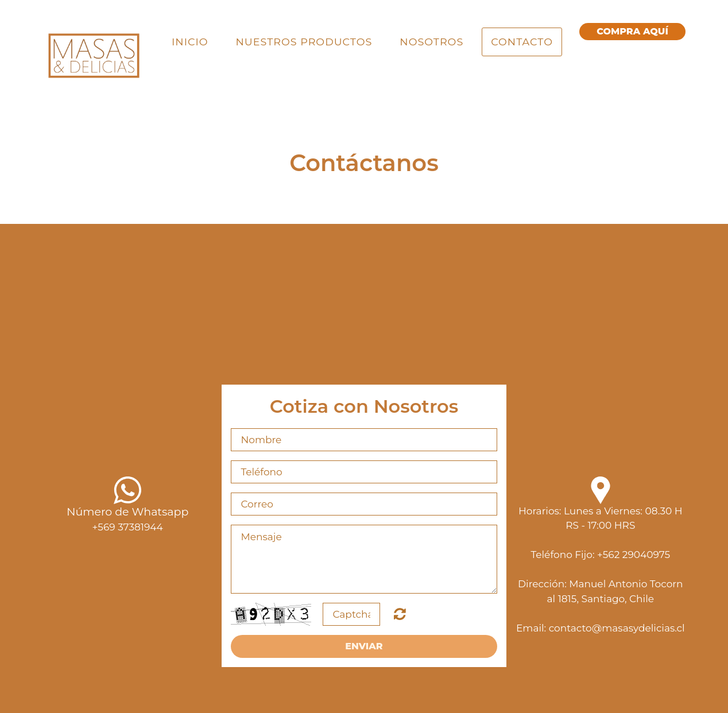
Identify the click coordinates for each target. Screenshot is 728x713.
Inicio (190, 42)
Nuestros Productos (304, 42)
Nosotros (431, 42)
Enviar (364, 646)
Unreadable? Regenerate (400, 614)
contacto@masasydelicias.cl (617, 628)
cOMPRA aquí (632, 31)
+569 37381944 (128, 527)
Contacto (522, 42)
